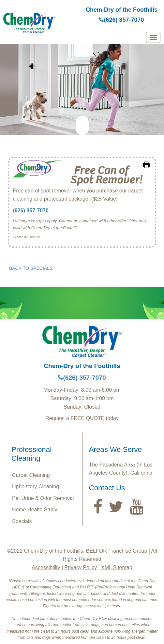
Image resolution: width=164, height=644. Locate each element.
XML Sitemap (117, 567)
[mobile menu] (153, 37)
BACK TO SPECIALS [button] (31, 268)
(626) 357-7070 (121, 20)
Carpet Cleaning (31, 475)
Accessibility (46, 567)
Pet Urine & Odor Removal (43, 498)
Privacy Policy (81, 567)
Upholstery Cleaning (36, 486)
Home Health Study (35, 510)
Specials (22, 521)
